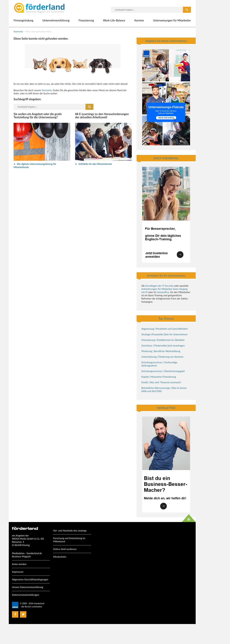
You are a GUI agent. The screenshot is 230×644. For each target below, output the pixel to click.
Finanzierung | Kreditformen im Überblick (163, 340)
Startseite (18, 31)
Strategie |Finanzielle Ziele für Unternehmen (164, 334)
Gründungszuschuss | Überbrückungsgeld (163, 371)
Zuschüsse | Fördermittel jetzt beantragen (163, 346)
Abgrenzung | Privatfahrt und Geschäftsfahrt (165, 329)
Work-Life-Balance (114, 20)
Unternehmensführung (56, 20)
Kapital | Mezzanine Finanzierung (159, 377)
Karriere (139, 20)
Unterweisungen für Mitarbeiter (172, 20)
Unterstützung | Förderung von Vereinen (162, 357)
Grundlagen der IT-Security (159, 286)
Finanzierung (86, 20)
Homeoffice (163, 292)
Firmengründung (23, 20)
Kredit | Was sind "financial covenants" (161, 382)
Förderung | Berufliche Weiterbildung (161, 351)
